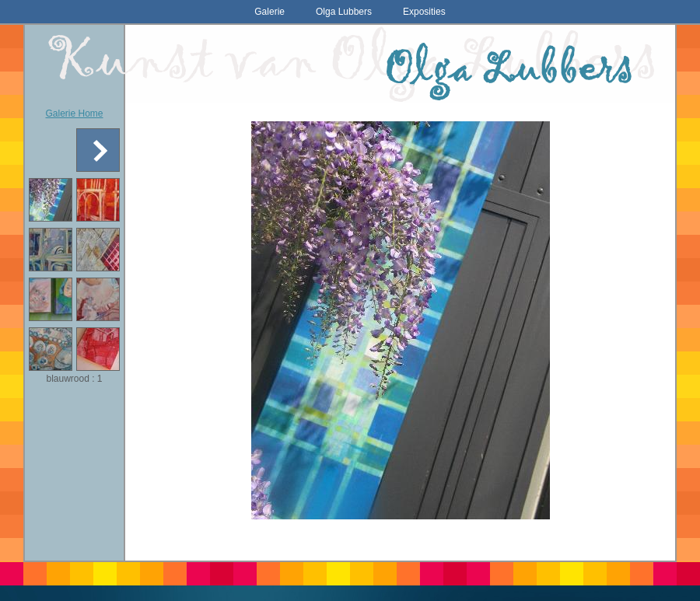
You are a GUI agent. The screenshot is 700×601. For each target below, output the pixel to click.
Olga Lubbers (344, 12)
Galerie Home (74, 114)
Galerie (269, 12)
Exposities (424, 12)
